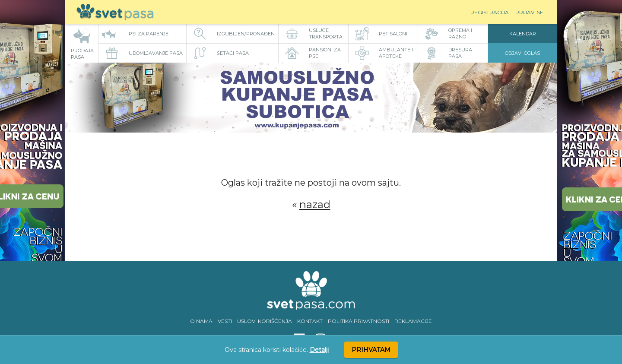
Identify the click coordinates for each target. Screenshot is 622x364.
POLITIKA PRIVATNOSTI (359, 321)
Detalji (319, 350)
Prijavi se (529, 13)
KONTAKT (310, 321)
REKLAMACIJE (413, 321)
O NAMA (201, 321)
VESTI (225, 321)
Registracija (490, 13)
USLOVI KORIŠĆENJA (265, 321)
